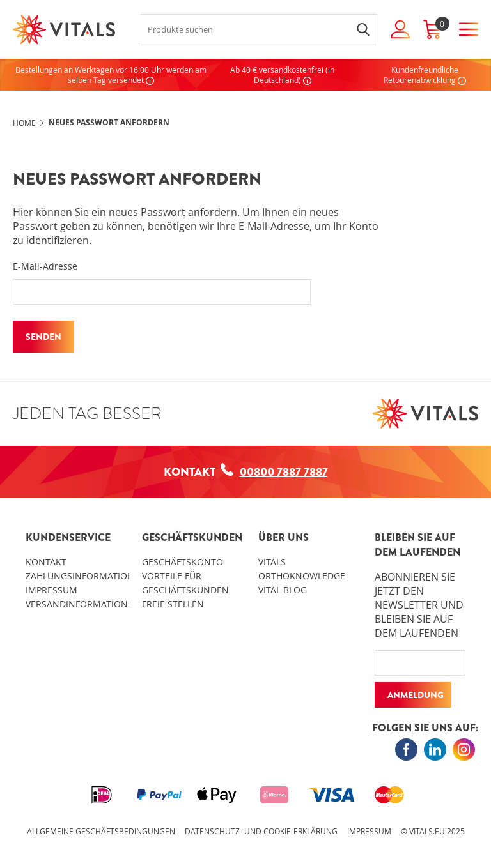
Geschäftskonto (183, 562)
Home (24, 123)
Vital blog (283, 590)
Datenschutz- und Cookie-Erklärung (261, 831)
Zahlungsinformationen (86, 576)
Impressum (51, 590)
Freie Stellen (173, 604)
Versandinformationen (83, 604)
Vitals (272, 562)
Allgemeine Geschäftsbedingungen (101, 831)
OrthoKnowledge (302, 576)
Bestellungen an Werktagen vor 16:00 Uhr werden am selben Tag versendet (111, 75)
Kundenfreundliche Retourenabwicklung (425, 75)
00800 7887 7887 (274, 472)
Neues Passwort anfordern (109, 122)
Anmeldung (416, 695)
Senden (43, 337)
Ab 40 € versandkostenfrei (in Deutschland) (282, 75)
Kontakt (46, 562)
